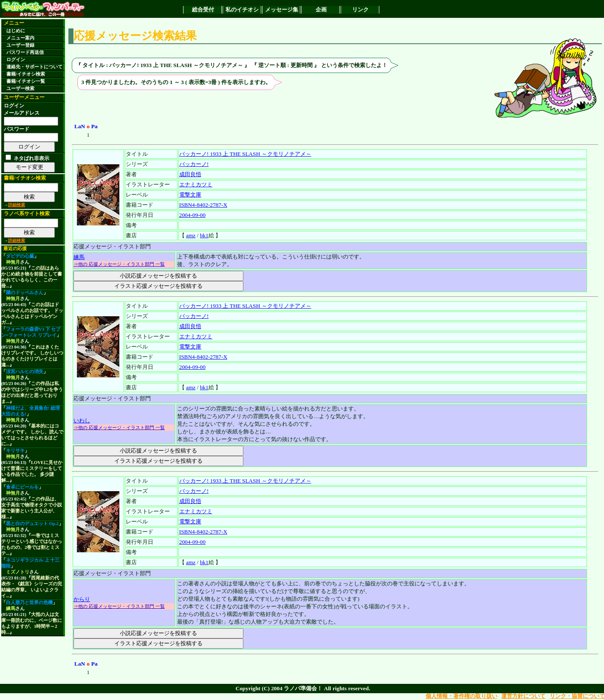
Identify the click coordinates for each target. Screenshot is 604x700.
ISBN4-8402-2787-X (203, 205)
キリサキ (15, 451)
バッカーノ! (194, 164)
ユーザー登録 (20, 45)
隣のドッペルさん (25, 293)
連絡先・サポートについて (34, 67)
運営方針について (523, 696)
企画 (321, 10)
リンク (360, 10)
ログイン (16, 60)
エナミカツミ (196, 184)
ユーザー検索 (20, 89)
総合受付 (203, 10)
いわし (82, 420)
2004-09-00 (192, 215)
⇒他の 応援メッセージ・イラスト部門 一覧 (119, 264)
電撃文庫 (190, 195)
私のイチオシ (242, 10)
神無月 (13, 262)
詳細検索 (17, 205)
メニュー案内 (20, 38)
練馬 (11, 609)
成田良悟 (190, 174)
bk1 (204, 235)
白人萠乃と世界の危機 (29, 603)
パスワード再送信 (25, 52)
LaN (80, 126)
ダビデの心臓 (20, 256)
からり (82, 599)
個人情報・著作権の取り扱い (461, 696)
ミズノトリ (18, 572)
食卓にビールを (22, 487)
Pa (95, 126)
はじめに (16, 31)
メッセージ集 (282, 10)
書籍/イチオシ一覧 (26, 81)
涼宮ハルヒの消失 (25, 372)
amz (191, 235)
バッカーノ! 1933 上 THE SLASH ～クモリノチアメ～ (245, 154)
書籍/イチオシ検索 (26, 74)
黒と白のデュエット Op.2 (32, 524)
